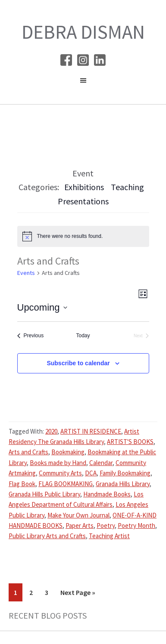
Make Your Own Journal (78, 515)
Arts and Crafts (28, 452)
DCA (91, 473)
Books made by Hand (58, 463)
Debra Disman (83, 32)
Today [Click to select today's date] (83, 336)
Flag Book (22, 484)
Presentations (83, 201)
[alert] (83, 236)
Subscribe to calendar (78, 363)
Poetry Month (136, 525)
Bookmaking (68, 452)
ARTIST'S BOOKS (130, 442)
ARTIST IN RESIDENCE (91, 431)
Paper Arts (80, 525)
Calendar (101, 463)
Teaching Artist (109, 536)
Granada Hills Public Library (44, 494)
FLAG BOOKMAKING (66, 484)
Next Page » (78, 594)
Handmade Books (107, 494)
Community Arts (60, 473)
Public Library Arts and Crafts (47, 536)
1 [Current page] (18, 594)
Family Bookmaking (125, 473)
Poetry (106, 525)
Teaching (127, 187)
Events (26, 273)
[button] (83, 83)
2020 (51, 431)
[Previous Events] (31, 336)
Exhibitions (84, 187)
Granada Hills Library (123, 484)
